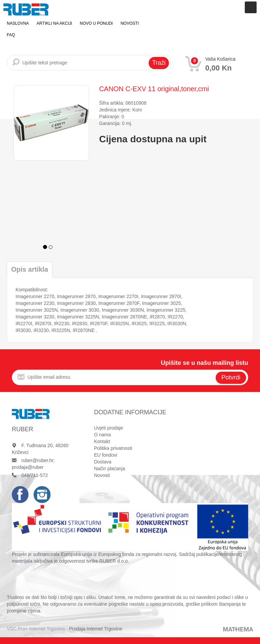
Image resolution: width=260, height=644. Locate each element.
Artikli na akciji (54, 23)
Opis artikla (30, 269)
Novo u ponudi (96, 23)
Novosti (130, 23)
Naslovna (18, 23)
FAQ (11, 35)
